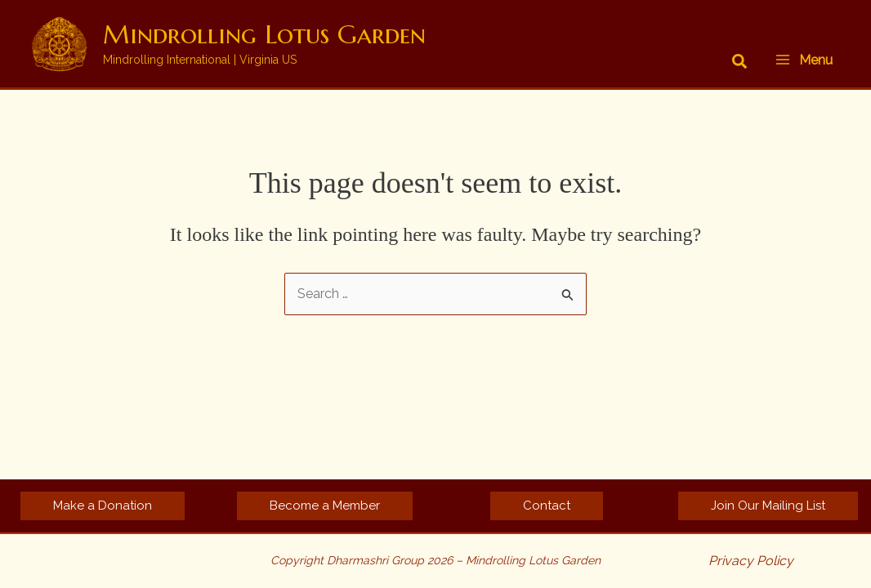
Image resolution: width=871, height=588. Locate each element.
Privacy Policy (751, 561)
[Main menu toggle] (804, 60)
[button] (740, 62)
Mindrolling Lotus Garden (264, 34)
